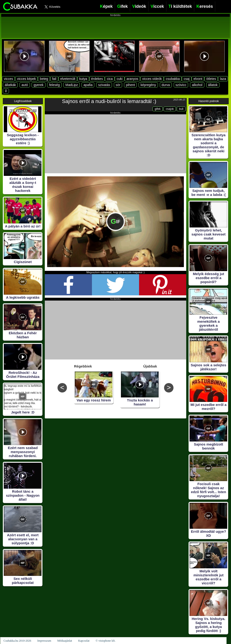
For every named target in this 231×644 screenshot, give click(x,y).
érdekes (97, 79)
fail (54, 79)
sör (118, 85)
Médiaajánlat (65, 641)
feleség (54, 85)
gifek (158, 109)
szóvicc (181, 85)
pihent (130, 85)
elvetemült (68, 79)
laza (223, 79)
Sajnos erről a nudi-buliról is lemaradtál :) (109, 101)
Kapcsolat (84, 641)
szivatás (104, 85)
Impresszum (44, 641)
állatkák (10, 85)
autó (25, 85)
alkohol (197, 85)
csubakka (173, 79)
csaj (187, 79)
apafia (88, 85)
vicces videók (152, 79)
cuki (120, 79)
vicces (8, 79)
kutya (83, 79)
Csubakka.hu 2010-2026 (17, 641)
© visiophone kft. (106, 641)
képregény (148, 85)
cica (110, 79)
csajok (170, 109)
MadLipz (72, 85)
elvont (198, 79)
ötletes (211, 79)
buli (181, 109)
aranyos (132, 79)
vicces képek (26, 79)
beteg (44, 79)
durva (166, 85)
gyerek (38, 85)
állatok (213, 85)
